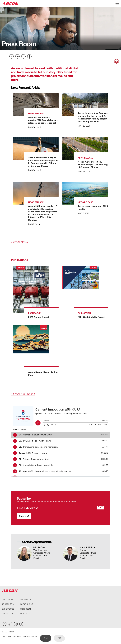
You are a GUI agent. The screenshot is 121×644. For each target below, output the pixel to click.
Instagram (23, 56)
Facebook (29, 56)
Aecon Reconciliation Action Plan (43, 374)
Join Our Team (8, 604)
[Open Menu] (117, 4)
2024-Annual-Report (39, 317)
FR (59, 638)
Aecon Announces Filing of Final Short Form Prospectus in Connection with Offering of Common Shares (43, 162)
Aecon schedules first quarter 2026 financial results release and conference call (43, 120)
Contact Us (25, 614)
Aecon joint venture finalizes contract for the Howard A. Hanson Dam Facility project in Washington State (93, 117)
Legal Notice (17, 636)
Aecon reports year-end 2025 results (93, 208)
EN (46, 638)
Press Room (25, 609)
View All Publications (23, 394)
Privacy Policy (6, 636)
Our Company (8, 599)
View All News (19, 242)
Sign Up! (24, 516)
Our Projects (8, 614)
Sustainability (26, 599)
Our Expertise (8, 609)
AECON (10, 4)
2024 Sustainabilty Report (91, 317)
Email (36, 558)
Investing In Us (27, 604)
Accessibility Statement (31, 636)
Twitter (12, 56)
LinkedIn (17, 56)
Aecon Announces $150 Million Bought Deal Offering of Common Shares (93, 164)
